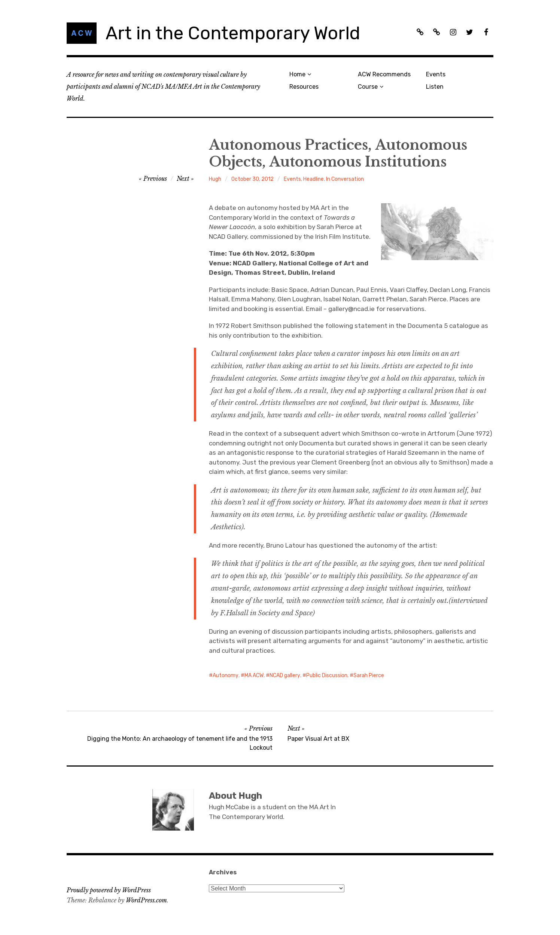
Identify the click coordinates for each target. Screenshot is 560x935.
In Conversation (345, 179)
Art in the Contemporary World (233, 33)
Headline (314, 179)
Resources (304, 87)
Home (297, 74)
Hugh (215, 179)
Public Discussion (327, 675)
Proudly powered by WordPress (109, 890)
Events (436, 74)
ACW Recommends (384, 74)
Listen (435, 87)
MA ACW (254, 675)
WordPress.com (146, 900)
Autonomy (226, 675)
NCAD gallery (285, 675)
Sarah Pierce (369, 675)
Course (368, 87)
